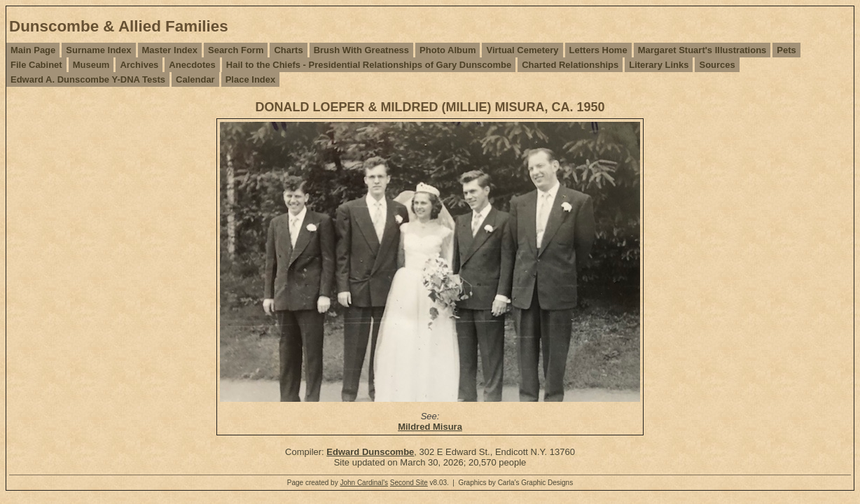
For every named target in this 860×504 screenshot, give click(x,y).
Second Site (409, 483)
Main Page (33, 50)
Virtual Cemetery (522, 50)
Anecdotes (192, 65)
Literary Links (659, 65)
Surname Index (98, 50)
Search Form (236, 50)
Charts (288, 50)
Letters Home (598, 50)
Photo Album (448, 50)
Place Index (251, 79)
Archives (139, 65)
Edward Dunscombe (370, 452)
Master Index (170, 50)
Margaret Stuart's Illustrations (702, 50)
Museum (91, 65)
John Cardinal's (364, 483)
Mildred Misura (430, 427)
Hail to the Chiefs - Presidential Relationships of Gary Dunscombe (369, 65)
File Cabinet (36, 65)
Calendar (195, 79)
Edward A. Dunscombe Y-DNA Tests (88, 79)
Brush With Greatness (361, 50)
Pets (786, 50)
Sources (717, 65)
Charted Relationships (570, 65)
